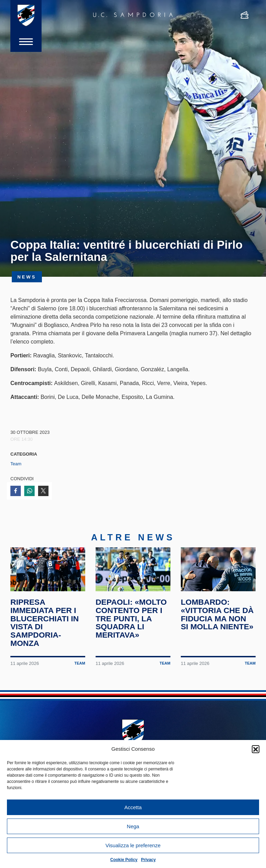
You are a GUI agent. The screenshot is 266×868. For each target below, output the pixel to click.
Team (16, 464)
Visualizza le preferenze (133, 845)
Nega (133, 826)
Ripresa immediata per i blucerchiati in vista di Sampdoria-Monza (45, 623)
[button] (256, 749)
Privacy (148, 860)
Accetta (133, 807)
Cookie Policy (124, 860)
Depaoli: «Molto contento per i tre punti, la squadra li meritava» (131, 618)
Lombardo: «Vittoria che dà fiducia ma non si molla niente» (217, 614)
